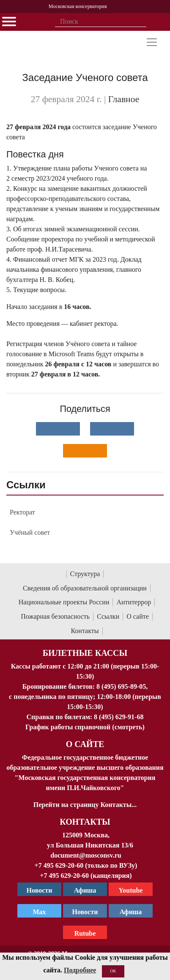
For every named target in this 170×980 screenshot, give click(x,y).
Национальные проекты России (64, 602)
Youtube (131, 890)
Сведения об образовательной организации (85, 588)
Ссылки (108, 616)
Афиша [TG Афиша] (85, 890)
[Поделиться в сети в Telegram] (112, 429)
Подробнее (80, 970)
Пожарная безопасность (55, 616)
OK (113, 971)
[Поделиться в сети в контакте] (58, 429)
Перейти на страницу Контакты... (85, 805)
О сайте (138, 616)
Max (39, 912)
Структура (85, 574)
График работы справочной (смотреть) (85, 727)
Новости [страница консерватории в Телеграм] (40, 890)
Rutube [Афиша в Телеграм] (85, 933)
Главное (124, 99)
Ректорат (22, 512)
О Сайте (85, 744)
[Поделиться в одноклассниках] (85, 451)
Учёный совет (30, 532)
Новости (85, 912)
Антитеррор (134, 602)
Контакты (85, 631)
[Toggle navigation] (152, 42)
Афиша (131, 912)
